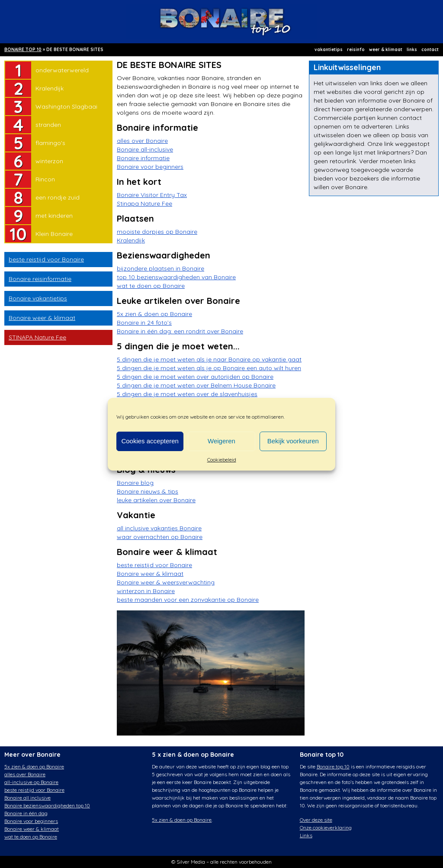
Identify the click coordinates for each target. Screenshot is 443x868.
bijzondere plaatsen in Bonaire (161, 268)
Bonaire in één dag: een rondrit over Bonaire (180, 331)
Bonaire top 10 (333, 766)
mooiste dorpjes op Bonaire (157, 232)
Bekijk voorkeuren (293, 441)
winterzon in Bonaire (146, 591)
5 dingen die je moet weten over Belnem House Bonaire (196, 385)
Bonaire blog (135, 483)
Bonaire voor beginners (150, 167)
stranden (48, 125)
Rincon (45, 179)
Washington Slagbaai (66, 106)
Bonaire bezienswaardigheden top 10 (47, 805)
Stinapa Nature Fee (144, 203)
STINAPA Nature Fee (37, 337)
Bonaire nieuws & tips (148, 491)
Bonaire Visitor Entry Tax (152, 195)
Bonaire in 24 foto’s (144, 323)
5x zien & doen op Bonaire (154, 314)
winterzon (49, 161)
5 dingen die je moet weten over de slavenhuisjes (187, 394)
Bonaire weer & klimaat (42, 318)
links (412, 50)
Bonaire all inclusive (27, 798)
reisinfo (356, 50)
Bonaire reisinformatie (40, 279)
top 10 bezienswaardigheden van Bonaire (176, 277)
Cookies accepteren (150, 441)
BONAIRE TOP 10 (23, 50)
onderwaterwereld (62, 70)
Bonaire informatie (143, 158)
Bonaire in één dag (26, 813)
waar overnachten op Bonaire (160, 537)
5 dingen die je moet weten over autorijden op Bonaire (195, 377)
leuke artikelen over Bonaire (156, 500)
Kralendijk (50, 88)
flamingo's (50, 143)
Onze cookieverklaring (326, 828)
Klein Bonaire (54, 234)
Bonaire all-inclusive (145, 149)
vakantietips (329, 50)
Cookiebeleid (222, 460)
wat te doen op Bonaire (151, 286)
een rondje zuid (58, 197)
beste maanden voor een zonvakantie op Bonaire (188, 600)
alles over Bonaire (142, 141)
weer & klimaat (386, 50)
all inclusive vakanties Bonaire (159, 528)
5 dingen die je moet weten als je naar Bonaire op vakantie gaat (209, 359)
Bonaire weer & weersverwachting (166, 582)
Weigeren (221, 441)
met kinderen (54, 216)
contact (430, 50)
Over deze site (316, 820)
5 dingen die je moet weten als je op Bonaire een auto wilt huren (209, 368)
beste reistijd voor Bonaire (46, 259)
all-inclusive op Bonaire (31, 782)
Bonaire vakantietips (38, 298)
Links (306, 835)
